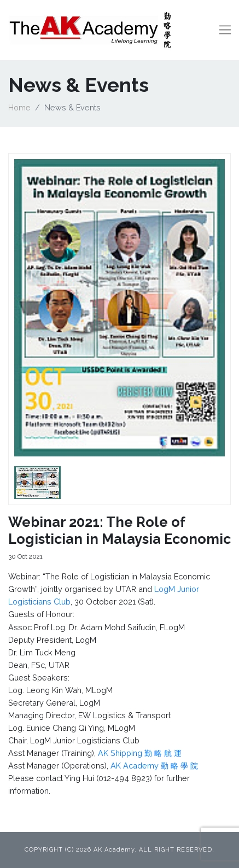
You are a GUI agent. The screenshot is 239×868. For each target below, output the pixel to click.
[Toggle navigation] (225, 30)
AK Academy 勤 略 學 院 (154, 766)
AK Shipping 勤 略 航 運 (140, 753)
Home (19, 107)
